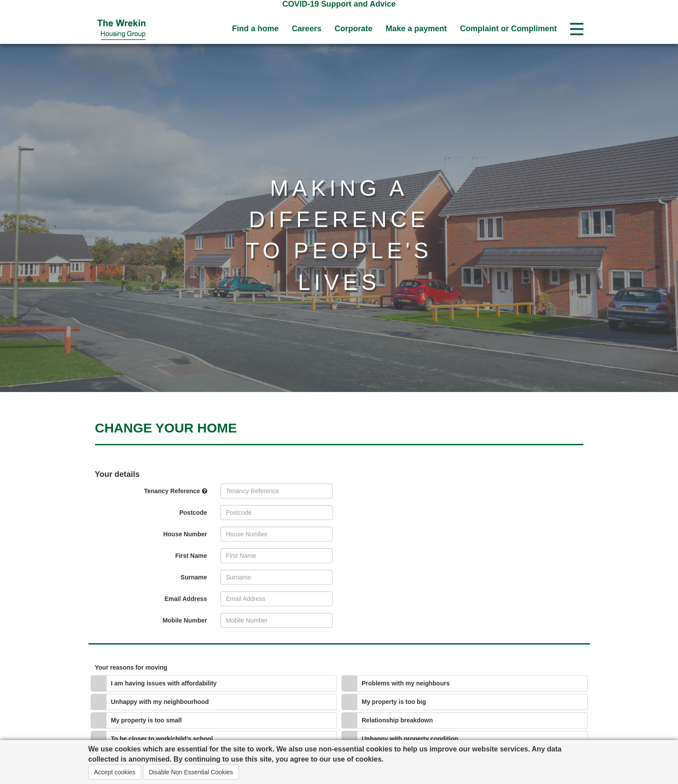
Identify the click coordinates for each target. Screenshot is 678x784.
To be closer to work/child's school (162, 739)
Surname (194, 577)
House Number (185, 534)
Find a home (255, 29)
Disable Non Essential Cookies (191, 772)
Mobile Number (185, 620)
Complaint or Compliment (509, 29)
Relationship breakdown (397, 720)
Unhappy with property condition (410, 739)
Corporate (353, 29)
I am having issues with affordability (164, 683)
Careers (306, 29)
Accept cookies (115, 772)
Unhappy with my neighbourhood (160, 702)
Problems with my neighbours (406, 683)
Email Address (186, 599)
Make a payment (416, 29)
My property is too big (394, 702)
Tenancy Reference (175, 491)
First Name (191, 556)
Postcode (193, 513)
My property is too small (146, 720)
